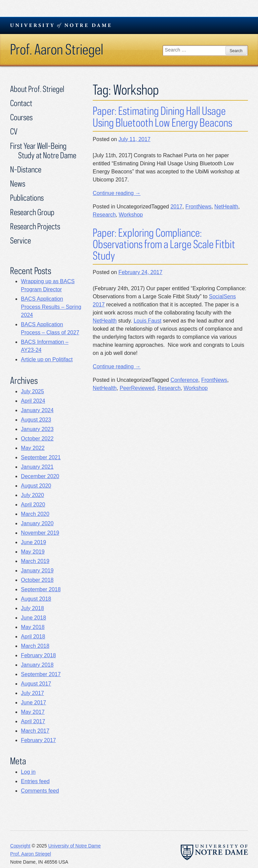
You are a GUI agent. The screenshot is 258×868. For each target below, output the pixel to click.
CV (14, 131)
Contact (21, 103)
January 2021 (37, 467)
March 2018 (35, 646)
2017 (176, 207)
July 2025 (32, 391)
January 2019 (37, 571)
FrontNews (198, 207)
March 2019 (35, 561)
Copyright (20, 846)
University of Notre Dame (74, 846)
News (18, 183)
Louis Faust (148, 321)
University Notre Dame (61, 25)
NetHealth (226, 207)
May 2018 (33, 627)
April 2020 (33, 505)
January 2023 (37, 429)
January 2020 (37, 523)
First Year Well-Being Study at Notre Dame (43, 150)
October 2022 (37, 439)
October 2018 (37, 580)
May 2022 (33, 448)
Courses (21, 117)
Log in (28, 772)
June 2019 (33, 542)
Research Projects (35, 226)
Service (20, 240)
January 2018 (37, 665)
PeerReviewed (137, 388)
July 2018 (32, 608)
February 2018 (38, 655)
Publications (27, 197)
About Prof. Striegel (37, 89)
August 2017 (36, 684)
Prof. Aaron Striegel (57, 49)
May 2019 (33, 552)
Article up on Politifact (47, 359)
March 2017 (35, 731)
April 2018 (33, 637)
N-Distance (26, 169)
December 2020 (40, 476)
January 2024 (37, 410)
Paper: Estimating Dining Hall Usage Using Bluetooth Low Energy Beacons (162, 116)
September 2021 (41, 457)
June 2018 (33, 618)
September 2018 (41, 589)
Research (104, 215)
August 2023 (36, 420)
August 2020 (36, 486)
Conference (184, 380)
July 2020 (32, 495)
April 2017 (33, 721)
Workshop (131, 215)
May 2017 (33, 712)
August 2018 (36, 599)
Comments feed (40, 791)
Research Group (32, 212)
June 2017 (33, 703)
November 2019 (40, 533)
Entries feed (35, 781)
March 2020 (35, 514)
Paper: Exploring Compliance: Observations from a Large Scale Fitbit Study (164, 244)
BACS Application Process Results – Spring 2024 (51, 307)
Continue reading (117, 193)
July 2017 (32, 693)
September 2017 (41, 674)
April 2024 (33, 401)
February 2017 (38, 740)
